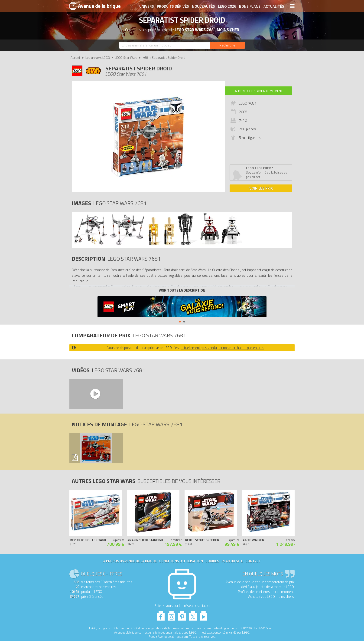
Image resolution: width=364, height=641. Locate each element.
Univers (147, 6)
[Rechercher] (227, 45)
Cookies (212, 561)
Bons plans (250, 6)
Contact (253, 561)
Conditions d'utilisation (181, 561)
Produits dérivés (173, 6)
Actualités (274, 6)
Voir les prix (261, 188)
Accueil (76, 58)
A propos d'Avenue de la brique (130, 561)
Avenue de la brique (95, 6)
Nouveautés (203, 6)
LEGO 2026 (227, 6)
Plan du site (232, 561)
